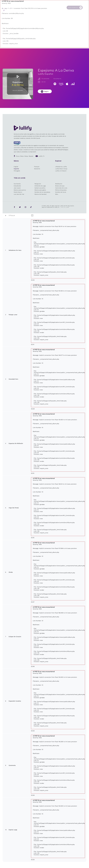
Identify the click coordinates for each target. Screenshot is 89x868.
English (16, 167)
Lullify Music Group (61, 169)
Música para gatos (40, 190)
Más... (57, 194)
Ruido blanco (18, 192)
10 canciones (44, 79)
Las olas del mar (19, 194)
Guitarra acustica (40, 188)
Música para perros (20, 190)
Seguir (46, 91)
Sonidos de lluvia (61, 192)
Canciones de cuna (61, 188)
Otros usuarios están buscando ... (38, 12)
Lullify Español (46, 74)
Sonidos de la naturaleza (42, 192)
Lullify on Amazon (61, 171)
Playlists (25, 8)
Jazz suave (17, 188)
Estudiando (17, 186)
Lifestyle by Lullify (61, 167)
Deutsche (37, 169)
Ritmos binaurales (61, 190)
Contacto (60, 8)
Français (37, 167)
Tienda (42, 8)
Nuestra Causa (51, 8)
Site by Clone (65, 207)
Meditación (59, 184)
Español (16, 169)
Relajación (38, 184)
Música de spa (60, 186)
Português (17, 171)
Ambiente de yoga (40, 186)
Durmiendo (17, 184)
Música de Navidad (41, 194)
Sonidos (34, 8)
